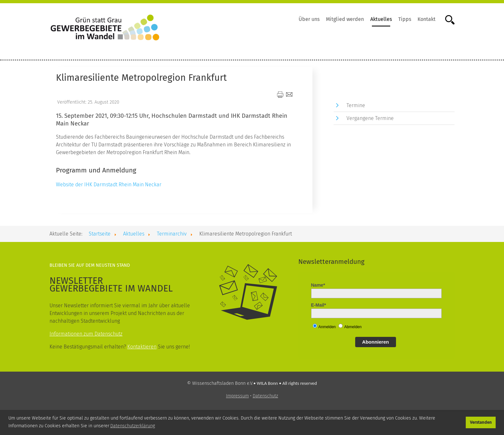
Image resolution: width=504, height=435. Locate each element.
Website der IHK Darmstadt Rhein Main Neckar (109, 185)
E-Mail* (319, 305)
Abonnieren (376, 342)
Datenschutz (265, 396)
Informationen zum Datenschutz (86, 334)
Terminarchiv (172, 234)
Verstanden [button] (481, 422)
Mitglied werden (345, 19)
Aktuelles (381, 19)
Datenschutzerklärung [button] (133, 426)
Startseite (100, 234)
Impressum (237, 396)
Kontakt (427, 19)
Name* (318, 285)
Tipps (405, 19)
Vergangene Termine (370, 118)
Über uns (309, 19)
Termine (356, 105)
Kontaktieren (142, 347)
